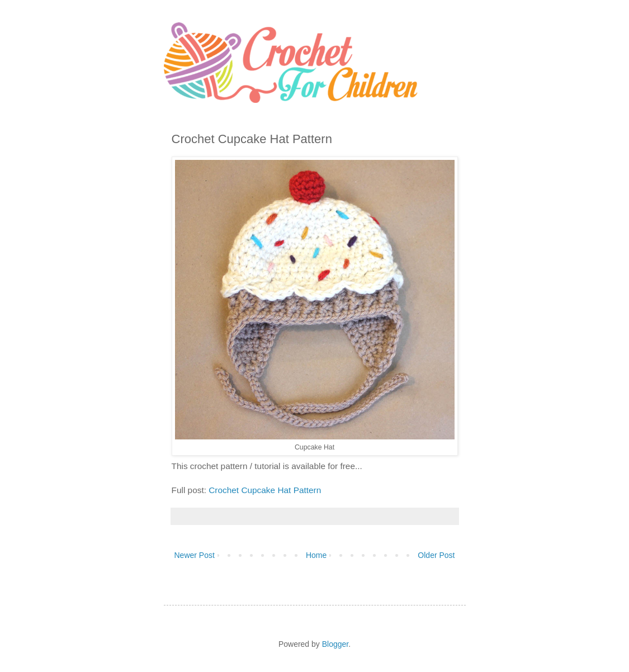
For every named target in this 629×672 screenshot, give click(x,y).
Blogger (335, 644)
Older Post (436, 555)
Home (316, 555)
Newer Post (195, 555)
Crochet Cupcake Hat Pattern (265, 490)
